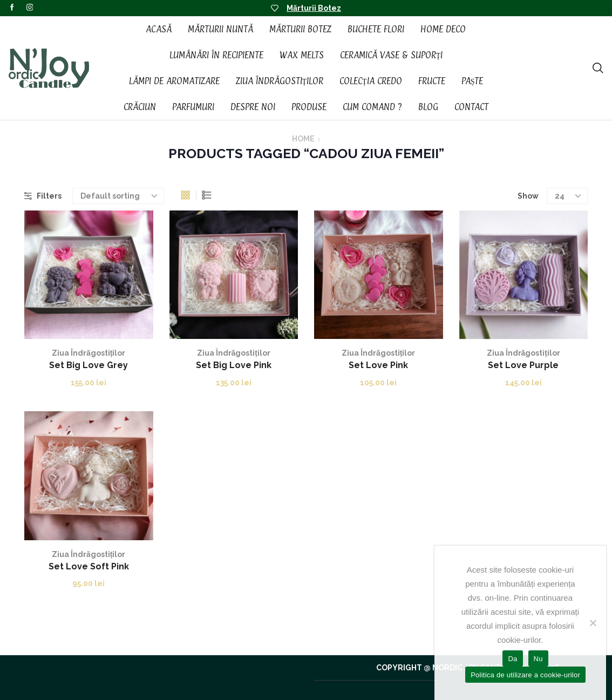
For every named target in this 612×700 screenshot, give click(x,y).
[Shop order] (118, 196)
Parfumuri (193, 107)
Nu (538, 659)
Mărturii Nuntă (220, 29)
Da (512, 659)
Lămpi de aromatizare (174, 81)
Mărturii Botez (314, 8)
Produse (309, 107)
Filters (43, 196)
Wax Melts (302, 55)
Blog (428, 107)
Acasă (159, 29)
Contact (471, 107)
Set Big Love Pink (234, 365)
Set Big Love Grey (89, 365)
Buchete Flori (376, 29)
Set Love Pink (378, 365)
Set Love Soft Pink (89, 566)
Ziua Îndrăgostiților (280, 81)
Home (303, 139)
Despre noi (253, 107)
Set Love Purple (523, 365)
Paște (472, 81)
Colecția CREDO (371, 81)
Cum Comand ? (372, 107)
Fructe (432, 81)
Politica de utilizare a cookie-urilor (525, 675)
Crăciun (140, 107)
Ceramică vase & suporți (392, 55)
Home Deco (443, 29)
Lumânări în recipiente (216, 55)
